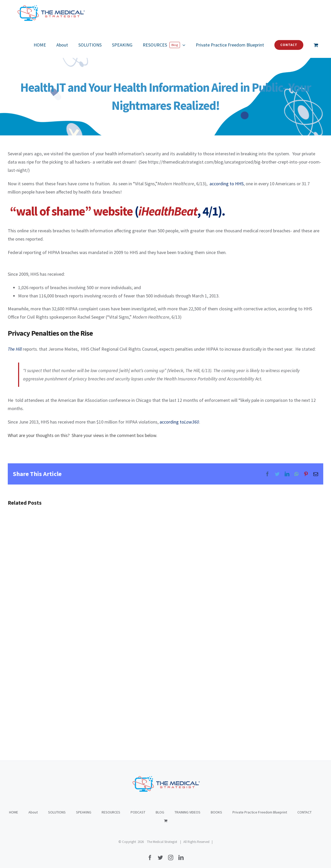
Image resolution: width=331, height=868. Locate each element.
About (33, 812)
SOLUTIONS (57, 812)
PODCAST (138, 812)
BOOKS (216, 812)
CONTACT (304, 812)
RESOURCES (111, 812)
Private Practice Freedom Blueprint (260, 812)
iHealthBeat (168, 211)
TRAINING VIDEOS (187, 812)
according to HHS (227, 184)
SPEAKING (84, 812)
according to (179, 422)
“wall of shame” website (71, 211)
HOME (14, 812)
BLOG (160, 812)
